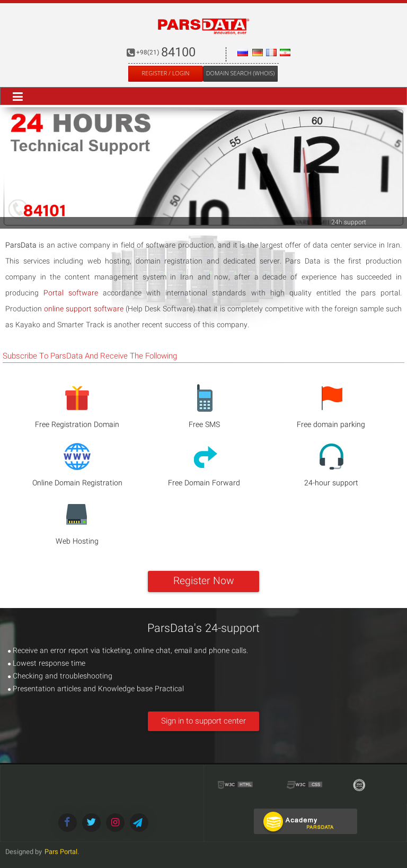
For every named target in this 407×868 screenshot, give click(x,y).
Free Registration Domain (77, 425)
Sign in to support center (203, 722)
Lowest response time (47, 664)
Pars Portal (61, 852)
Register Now (204, 581)
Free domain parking (331, 425)
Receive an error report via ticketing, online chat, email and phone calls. (128, 651)
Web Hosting (77, 542)
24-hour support (331, 483)
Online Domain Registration (77, 483)
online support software (84, 309)
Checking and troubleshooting (60, 676)
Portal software (71, 293)
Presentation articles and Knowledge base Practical (96, 689)
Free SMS (204, 425)
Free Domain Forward (204, 483)
